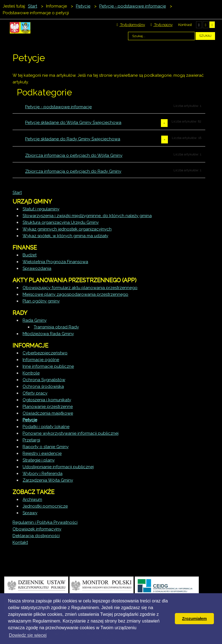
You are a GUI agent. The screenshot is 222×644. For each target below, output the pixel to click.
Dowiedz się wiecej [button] (28, 635)
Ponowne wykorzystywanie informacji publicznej (71, 433)
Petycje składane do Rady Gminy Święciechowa (73, 139)
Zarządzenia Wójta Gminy (48, 480)
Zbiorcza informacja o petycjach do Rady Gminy (73, 171)
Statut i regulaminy (41, 209)
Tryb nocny (162, 25)
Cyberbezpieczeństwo (45, 353)
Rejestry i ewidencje (42, 453)
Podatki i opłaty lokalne (46, 427)
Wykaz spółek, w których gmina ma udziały (65, 236)
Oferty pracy (35, 393)
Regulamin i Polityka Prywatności (45, 522)
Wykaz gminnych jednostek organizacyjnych (67, 229)
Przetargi (31, 440)
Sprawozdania (37, 268)
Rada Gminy (35, 320)
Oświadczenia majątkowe (48, 413)
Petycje (30, 420)
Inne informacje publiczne (48, 366)
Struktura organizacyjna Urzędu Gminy (61, 222)
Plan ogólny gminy (41, 301)
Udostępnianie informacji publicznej (58, 467)
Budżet (30, 255)
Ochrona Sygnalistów (44, 380)
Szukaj (205, 36)
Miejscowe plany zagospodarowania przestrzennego (75, 294)
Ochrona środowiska (43, 386)
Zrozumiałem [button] (195, 619)
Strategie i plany (39, 460)
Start (17, 193)
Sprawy (30, 513)
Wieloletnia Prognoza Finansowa (55, 262)
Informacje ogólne (41, 360)
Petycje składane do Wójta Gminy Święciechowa (73, 122)
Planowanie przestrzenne (48, 407)
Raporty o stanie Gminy (46, 447)
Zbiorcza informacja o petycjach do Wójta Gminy (74, 155)
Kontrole (31, 373)
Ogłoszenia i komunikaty (47, 400)
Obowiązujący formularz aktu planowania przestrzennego (80, 288)
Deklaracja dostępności (36, 536)
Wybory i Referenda (43, 474)
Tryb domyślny (131, 25)
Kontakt (20, 542)
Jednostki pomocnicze (45, 506)
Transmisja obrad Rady (56, 327)
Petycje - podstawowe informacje (58, 107)
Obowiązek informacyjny (37, 529)
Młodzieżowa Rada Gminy (48, 334)
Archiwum (32, 499)
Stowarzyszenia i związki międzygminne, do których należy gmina (87, 216)
